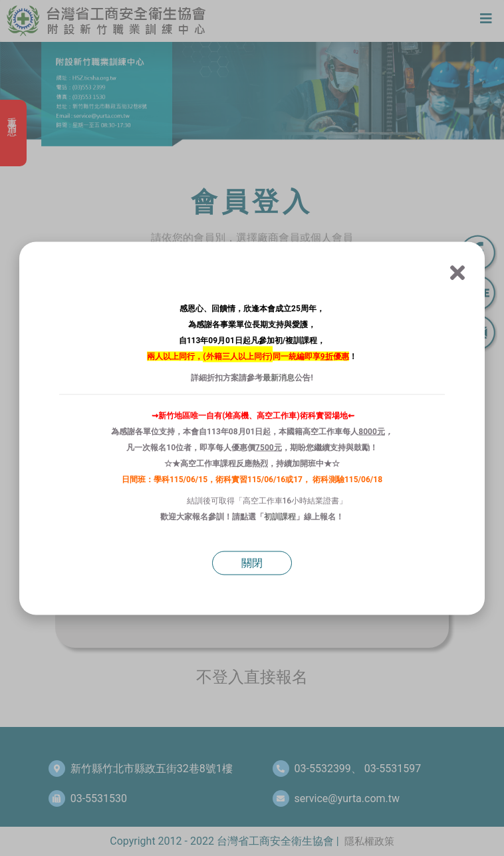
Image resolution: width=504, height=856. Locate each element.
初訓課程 (280, 516)
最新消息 (279, 377)
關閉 (252, 562)
